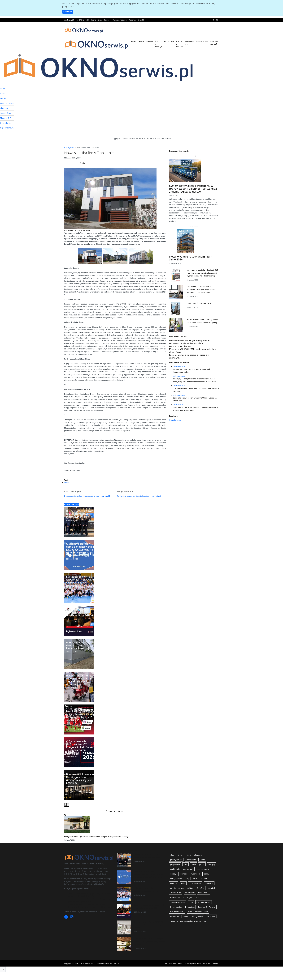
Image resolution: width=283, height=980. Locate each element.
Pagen (190, 904)
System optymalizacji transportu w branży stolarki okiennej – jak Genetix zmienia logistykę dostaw (193, 204)
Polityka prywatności (119, 20)
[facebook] (214, 20)
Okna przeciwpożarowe (180, 368)
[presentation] (66, 811)
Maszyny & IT (189, 43)
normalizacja (188, 875)
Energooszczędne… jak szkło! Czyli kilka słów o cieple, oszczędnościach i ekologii (97, 843)
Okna (134, 42)
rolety (193, 871)
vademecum (191, 866)
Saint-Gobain (203, 899)
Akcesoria (169, 42)
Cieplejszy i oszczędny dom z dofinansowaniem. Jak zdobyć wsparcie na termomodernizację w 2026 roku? (150, 880)
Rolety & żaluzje (159, 44)
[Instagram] (72, 924)
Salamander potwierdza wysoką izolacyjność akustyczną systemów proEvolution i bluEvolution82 (201, 304)
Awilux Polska (176, 899)
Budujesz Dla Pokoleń (207, 913)
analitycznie (175, 875)
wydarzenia (195, 880)
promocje (183, 880)
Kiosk (106, 20)
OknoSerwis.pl (175, 454)
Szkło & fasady (180, 44)
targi (188, 885)
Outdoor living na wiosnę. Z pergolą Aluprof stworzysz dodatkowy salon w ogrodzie (149, 948)
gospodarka (175, 871)
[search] (217, 46)
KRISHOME (175, 923)
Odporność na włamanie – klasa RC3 (186, 365)
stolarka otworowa (178, 909)
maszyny (212, 871)
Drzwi (141, 42)
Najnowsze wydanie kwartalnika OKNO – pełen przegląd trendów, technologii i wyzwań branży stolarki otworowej (202, 288)
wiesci (67, 489)
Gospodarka (202, 42)
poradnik (212, 894)
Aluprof (204, 885)
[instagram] (217, 20)
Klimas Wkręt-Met (204, 909)
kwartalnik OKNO (177, 918)
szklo (185, 871)
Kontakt (141, 20)
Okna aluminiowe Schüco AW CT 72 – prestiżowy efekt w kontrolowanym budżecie (149, 931)
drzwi (180, 861)
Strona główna (97, 20)
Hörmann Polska (177, 904)
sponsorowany (203, 875)
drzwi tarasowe (195, 890)
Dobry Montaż (176, 913)
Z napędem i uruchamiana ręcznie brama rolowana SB (87, 502)
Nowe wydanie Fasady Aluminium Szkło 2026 (191, 273)
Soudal (185, 923)
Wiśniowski (211, 923)
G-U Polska (209, 890)
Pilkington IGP (197, 923)
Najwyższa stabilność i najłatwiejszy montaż (189, 362)
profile (202, 871)
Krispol (199, 904)
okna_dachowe (176, 885)
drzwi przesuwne (177, 894)
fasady (206, 880)
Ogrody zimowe (214, 43)
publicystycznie (176, 866)
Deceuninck (190, 913)
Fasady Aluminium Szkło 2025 (199, 318)
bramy (202, 866)
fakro (195, 885)
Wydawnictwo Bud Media (198, 918)
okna (172, 861)
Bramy (150, 42)
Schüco (190, 894)
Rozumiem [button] (68, 12)
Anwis (183, 890)
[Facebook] (66, 924)
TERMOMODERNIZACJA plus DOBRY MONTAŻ (188, 927)
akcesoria (198, 861)
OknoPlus (201, 894)
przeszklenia (190, 899)
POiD (191, 909)
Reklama (132, 20)
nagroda (174, 890)
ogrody (173, 880)
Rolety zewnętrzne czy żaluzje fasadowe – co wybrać (139, 502)
